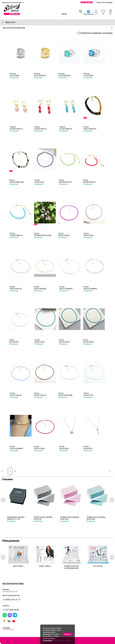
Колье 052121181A (14, 341)
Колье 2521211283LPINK (65, 394)
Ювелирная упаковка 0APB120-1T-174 (16, 518)
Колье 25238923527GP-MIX (43, 234)
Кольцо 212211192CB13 (65, 75)
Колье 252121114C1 (40, 341)
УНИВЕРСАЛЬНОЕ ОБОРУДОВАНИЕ (71, 567)
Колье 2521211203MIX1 (16, 447)
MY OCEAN (98, 566)
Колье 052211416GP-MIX (17, 181)
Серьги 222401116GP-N (66, 128)
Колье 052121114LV (89, 234)
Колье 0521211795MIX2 (90, 288)
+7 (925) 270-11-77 (11, 600)
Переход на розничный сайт (12, 3)
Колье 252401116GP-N (16, 234)
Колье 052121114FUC (64, 234)
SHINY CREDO (45, 566)
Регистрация (107, 2)
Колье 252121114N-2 (64, 341)
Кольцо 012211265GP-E (40, 75)
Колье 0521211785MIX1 (66, 288)
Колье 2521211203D (39, 447)
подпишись (88, 12)
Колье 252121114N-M (16, 394)
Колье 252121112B (39, 181)
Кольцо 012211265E (15, 75)
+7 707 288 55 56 (11, 610)
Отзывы (6, 628)
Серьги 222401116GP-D (40, 128)
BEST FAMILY (18, 566)
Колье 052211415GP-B (90, 128)
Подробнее (47, 640)
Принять (67, 634)
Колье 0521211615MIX (40, 288)
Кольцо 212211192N (88, 75)
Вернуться (9, 22)
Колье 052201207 (88, 447)
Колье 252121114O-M (40, 394)
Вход (99, 2)
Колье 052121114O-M (16, 288)
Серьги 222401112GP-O (16, 128)
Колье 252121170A (88, 394)
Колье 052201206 (64, 447)
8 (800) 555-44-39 (10, 591)
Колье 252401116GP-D (89, 181)
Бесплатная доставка (13, 584)
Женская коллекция (59, 28)
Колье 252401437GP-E (65, 181)
